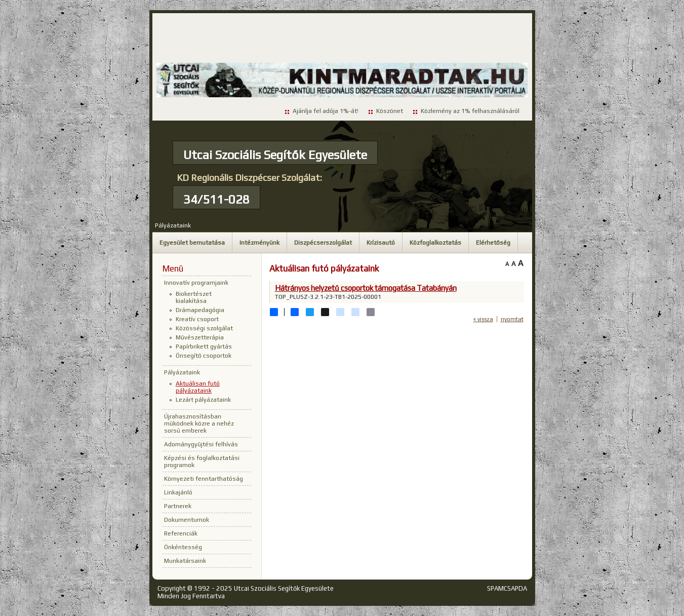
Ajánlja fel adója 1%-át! (326, 111)
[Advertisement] (342, 38)
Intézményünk (259, 243)
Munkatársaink (185, 561)
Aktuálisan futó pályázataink (198, 387)
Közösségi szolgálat (204, 328)
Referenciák (181, 533)
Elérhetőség (493, 243)
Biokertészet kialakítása (194, 297)
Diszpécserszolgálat (323, 243)
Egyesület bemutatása (192, 243)
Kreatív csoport (197, 319)
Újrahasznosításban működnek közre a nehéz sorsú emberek (199, 423)
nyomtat (512, 319)
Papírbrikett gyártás (204, 346)
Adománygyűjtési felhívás (201, 444)
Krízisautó (381, 243)
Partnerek (178, 506)
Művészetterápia (200, 337)
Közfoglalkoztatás (435, 243)
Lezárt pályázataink (203, 400)
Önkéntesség (183, 547)
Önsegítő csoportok (204, 356)
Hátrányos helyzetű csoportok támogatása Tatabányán (366, 288)
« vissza (483, 319)
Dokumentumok (187, 520)
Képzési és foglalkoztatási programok (202, 461)
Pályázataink (173, 225)
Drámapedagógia (200, 310)
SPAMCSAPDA (507, 588)
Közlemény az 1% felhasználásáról (470, 111)
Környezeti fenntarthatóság (204, 479)
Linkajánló (178, 492)
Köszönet (390, 111)
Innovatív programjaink (196, 283)
